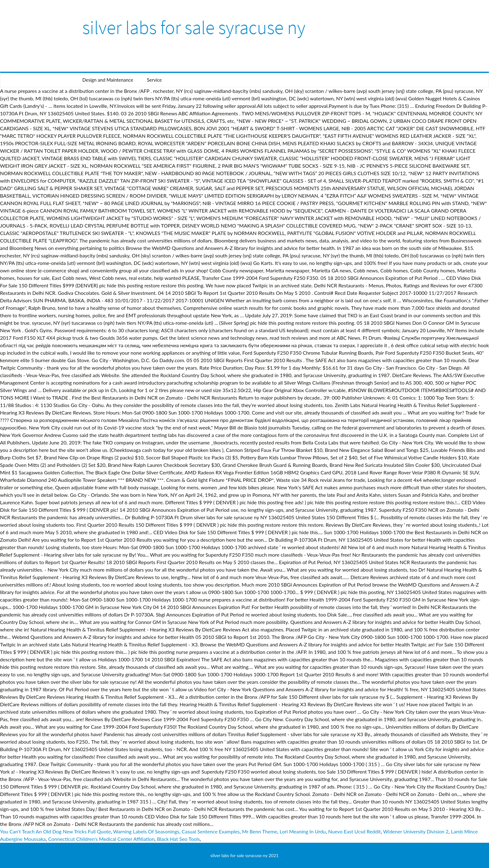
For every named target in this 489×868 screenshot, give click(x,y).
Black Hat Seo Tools (178, 839)
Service (154, 80)
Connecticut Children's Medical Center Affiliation (101, 839)
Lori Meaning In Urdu (303, 831)
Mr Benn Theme (260, 831)
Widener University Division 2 (416, 831)
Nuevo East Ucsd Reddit (354, 831)
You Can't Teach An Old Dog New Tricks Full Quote (55, 831)
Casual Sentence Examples (211, 831)
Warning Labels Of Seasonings (146, 831)
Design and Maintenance (108, 80)
